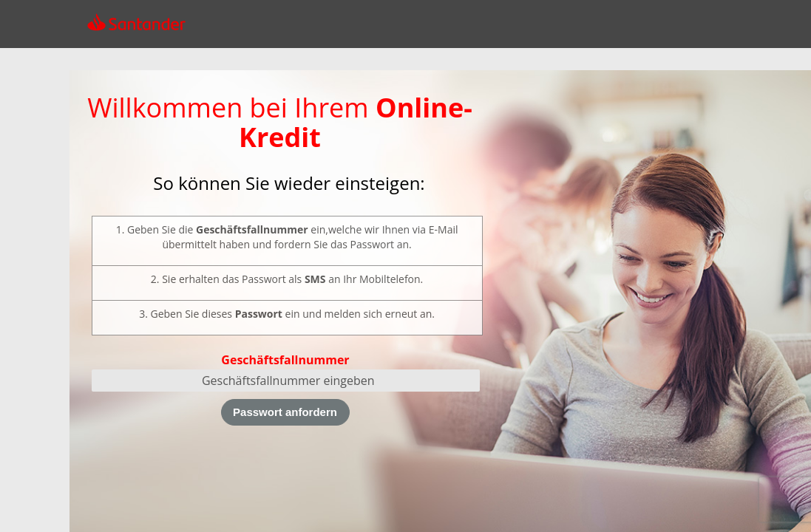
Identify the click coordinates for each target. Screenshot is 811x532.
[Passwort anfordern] (285, 412)
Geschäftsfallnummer (285, 360)
